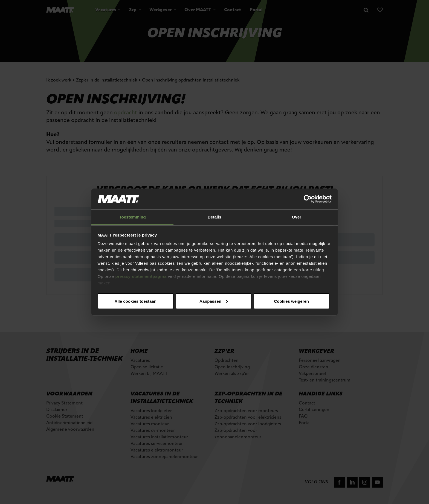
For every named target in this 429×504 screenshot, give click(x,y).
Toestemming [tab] (132, 217)
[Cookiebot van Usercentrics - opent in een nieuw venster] (308, 199)
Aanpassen (214, 301)
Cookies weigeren (291, 301)
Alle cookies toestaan (136, 301)
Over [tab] (297, 217)
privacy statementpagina (141, 276)
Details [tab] (215, 217)
